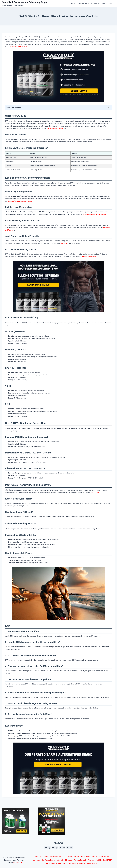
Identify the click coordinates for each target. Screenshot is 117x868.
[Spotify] (50, 848)
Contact (45, 857)
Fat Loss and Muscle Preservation (95, 214)
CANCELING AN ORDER (104, 860)
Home (73, 4)
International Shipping (64, 860)
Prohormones (95, 4)
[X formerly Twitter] (67, 848)
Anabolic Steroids (83, 4)
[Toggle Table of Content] (108, 108)
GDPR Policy (86, 857)
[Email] (71, 848)
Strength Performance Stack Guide (20, 201)
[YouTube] (53, 848)
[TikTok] (60, 848)
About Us (38, 857)
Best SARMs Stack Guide (19, 47)
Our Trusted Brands (48, 860)
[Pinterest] (64, 848)
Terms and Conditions (72, 857)
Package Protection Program (84, 860)
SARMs (104, 4)
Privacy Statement (56, 857)
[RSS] (46, 848)
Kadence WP (18, 862)
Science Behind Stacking (55, 128)
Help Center (36, 860)
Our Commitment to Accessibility (74, 863)
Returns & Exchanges (54, 863)
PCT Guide (95, 493)
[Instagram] (57, 848)
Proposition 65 (92, 863)
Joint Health (65, 243)
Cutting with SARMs (89, 256)
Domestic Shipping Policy (101, 857)
